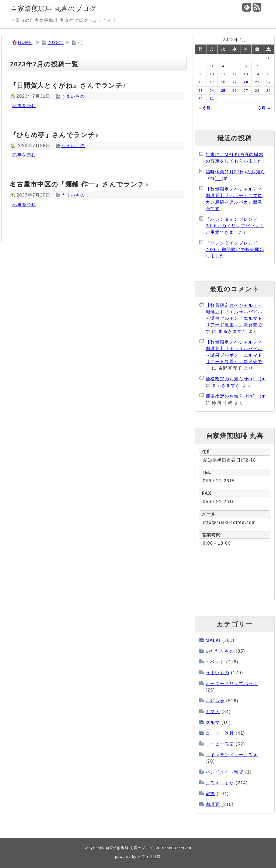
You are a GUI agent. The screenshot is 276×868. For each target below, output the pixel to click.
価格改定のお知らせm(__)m (236, 379)
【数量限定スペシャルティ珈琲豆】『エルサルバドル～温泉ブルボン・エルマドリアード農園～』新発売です (234, 318)
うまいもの (73, 96)
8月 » (265, 108)
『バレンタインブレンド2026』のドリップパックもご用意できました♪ (235, 226)
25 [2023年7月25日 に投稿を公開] (223, 91)
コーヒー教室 (220, 744)
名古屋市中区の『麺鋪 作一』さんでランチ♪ (79, 184)
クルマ (213, 722)
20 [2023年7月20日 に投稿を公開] (246, 82)
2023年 (56, 43)
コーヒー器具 (220, 733)
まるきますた (233, 331)
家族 (210, 794)
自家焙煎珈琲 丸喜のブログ (54, 9)
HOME (25, 43)
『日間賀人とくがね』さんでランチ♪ (68, 85)
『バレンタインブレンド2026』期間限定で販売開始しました (235, 250)
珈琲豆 (213, 804)
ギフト (213, 712)
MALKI (213, 640)
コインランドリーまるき (232, 755)
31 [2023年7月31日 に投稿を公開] (212, 99)
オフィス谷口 (149, 857)
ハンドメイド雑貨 (225, 772)
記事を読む (24, 106)
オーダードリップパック (232, 684)
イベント (215, 662)
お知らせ (215, 701)
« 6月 (205, 108)
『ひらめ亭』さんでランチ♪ (54, 135)
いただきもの (220, 651)
